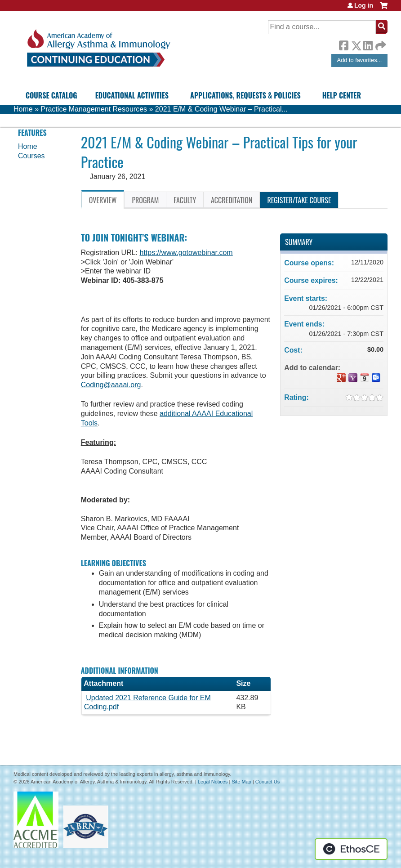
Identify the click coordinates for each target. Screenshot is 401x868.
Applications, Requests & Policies (245, 95)
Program (145, 200)
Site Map (241, 782)
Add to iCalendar (365, 377)
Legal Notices (213, 782)
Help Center (342, 95)
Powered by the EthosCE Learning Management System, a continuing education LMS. (351, 849)
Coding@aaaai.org (111, 385)
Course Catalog (51, 95)
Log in (364, 5)
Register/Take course (299, 200)
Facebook (343, 44)
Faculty (185, 200)
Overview (103, 200)
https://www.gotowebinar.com (186, 253)
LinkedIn (368, 44)
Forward (380, 43)
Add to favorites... (360, 60)
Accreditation (232, 200)
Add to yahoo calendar (353, 378)
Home (23, 109)
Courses (31, 156)
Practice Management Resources (94, 109)
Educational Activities (132, 95)
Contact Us (267, 782)
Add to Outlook (376, 378)
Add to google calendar (341, 378)
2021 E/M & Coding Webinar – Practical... (221, 109)
